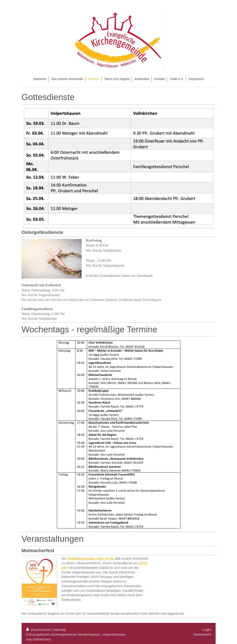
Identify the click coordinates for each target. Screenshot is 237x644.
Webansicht (202, 632)
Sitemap (60, 628)
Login (207, 628)
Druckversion (39, 628)
